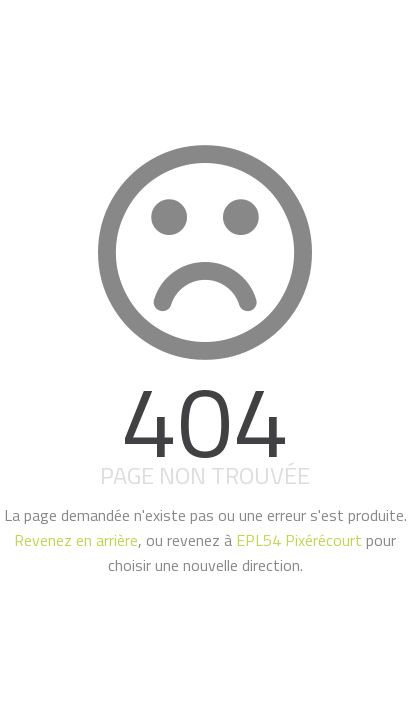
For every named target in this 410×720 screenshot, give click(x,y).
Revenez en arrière (76, 540)
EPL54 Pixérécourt (299, 540)
